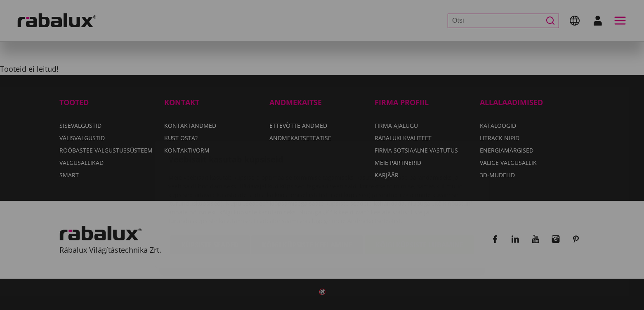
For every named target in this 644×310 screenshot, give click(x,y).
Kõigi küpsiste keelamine (307, 196)
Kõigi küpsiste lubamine (419, 196)
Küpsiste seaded (210, 196)
